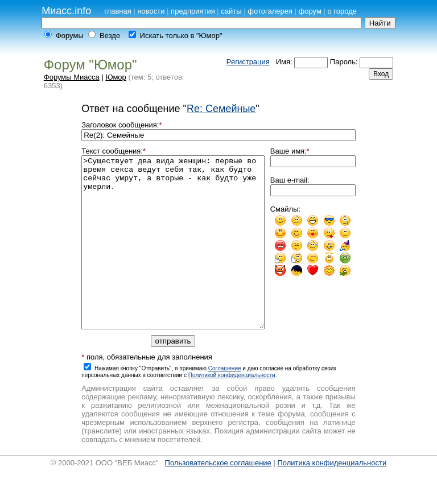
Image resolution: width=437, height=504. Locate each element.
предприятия (193, 11)
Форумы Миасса (72, 77)
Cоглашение (225, 402)
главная (118, 11)
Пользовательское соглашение (218, 497)
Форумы (70, 36)
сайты (231, 11)
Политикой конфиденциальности (232, 409)
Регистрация (248, 62)
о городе (342, 11)
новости (151, 11)
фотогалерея (270, 11)
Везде (110, 36)
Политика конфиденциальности (332, 497)
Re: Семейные (221, 109)
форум (310, 11)
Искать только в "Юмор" (181, 36)
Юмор (116, 77)
